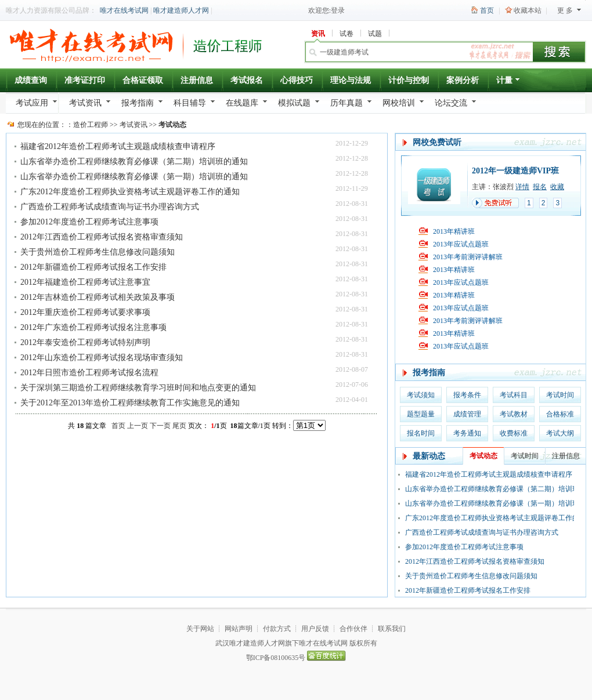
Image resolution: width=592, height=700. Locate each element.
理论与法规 (351, 80)
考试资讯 (85, 103)
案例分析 (463, 80)
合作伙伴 (353, 629)
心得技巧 (297, 80)
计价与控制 (409, 80)
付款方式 (277, 629)
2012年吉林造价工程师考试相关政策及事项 (98, 297)
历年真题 (346, 103)
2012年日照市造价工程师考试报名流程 (89, 373)
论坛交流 (451, 103)
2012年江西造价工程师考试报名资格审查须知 (102, 237)
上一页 (138, 426)
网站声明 (239, 629)
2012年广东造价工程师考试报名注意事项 (93, 327)
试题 (375, 34)
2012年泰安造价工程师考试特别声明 (85, 342)
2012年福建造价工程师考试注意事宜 (85, 282)
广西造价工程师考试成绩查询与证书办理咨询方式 (110, 207)
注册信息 (197, 80)
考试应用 (32, 103)
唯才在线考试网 (124, 10)
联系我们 (392, 629)
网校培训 (399, 103)
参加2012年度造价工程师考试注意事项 (89, 222)
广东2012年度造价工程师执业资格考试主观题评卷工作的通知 (130, 192)
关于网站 (200, 629)
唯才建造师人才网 (181, 10)
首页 (487, 10)
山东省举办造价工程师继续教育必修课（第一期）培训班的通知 (134, 177)
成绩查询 (31, 80)
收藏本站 (528, 10)
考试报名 (247, 80)
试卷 (346, 34)
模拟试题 (294, 103)
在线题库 (242, 103)
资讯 (318, 34)
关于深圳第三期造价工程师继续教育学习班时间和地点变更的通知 (138, 388)
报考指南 (138, 103)
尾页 (179, 426)
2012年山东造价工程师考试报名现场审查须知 (102, 358)
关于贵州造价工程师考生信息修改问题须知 (98, 252)
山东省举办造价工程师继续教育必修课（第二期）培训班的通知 (134, 162)
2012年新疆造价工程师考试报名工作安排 (93, 267)
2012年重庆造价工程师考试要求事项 (85, 312)
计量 (509, 82)
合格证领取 (143, 80)
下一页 (160, 426)
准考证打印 (85, 80)
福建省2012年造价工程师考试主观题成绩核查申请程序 (118, 146)
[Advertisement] (87, 507)
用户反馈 (315, 629)
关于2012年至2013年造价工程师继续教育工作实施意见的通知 (130, 403)
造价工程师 (91, 125)
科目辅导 (190, 103)
